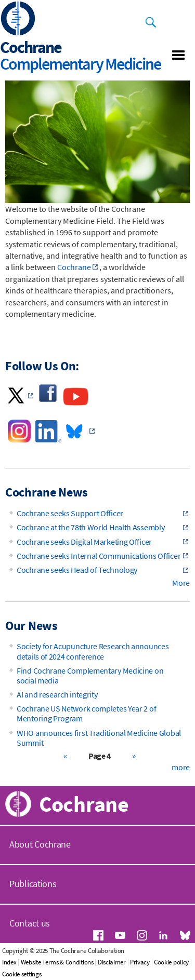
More (181, 583)
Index (9, 962)
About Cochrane (40, 844)
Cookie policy (171, 962)
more (181, 767)
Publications (33, 884)
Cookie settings (22, 974)
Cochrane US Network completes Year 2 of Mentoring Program (86, 713)
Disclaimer (112, 962)
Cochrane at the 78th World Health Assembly (90, 527)
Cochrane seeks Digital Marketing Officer (84, 542)
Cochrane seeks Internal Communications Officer (99, 556)
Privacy (140, 962)
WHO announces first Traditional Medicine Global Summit (99, 738)
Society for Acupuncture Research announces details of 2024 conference (93, 651)
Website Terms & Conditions (57, 962)
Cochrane (74, 267)
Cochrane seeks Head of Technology (77, 570)
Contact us (30, 923)
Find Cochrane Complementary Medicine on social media (90, 675)
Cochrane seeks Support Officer (70, 513)
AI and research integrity (57, 694)
